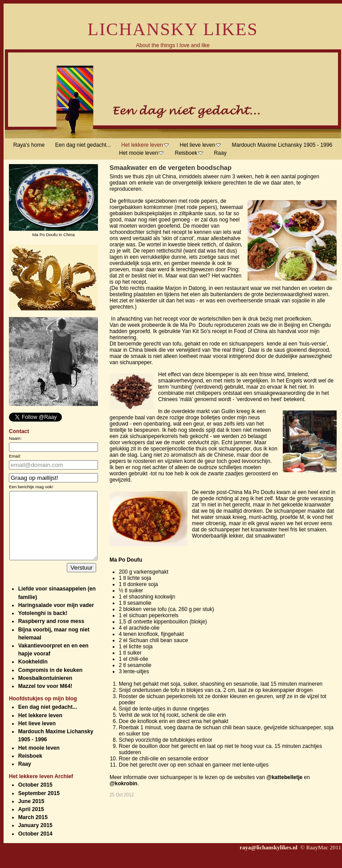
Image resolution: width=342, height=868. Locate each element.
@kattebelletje (284, 777)
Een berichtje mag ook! (31, 487)
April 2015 (31, 823)
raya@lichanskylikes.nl (269, 861)
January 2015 (35, 839)
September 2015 (39, 807)
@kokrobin (123, 784)
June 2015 (31, 815)
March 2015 (33, 831)
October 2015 (35, 798)
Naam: (15, 438)
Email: (15, 456)
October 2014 (35, 847)
